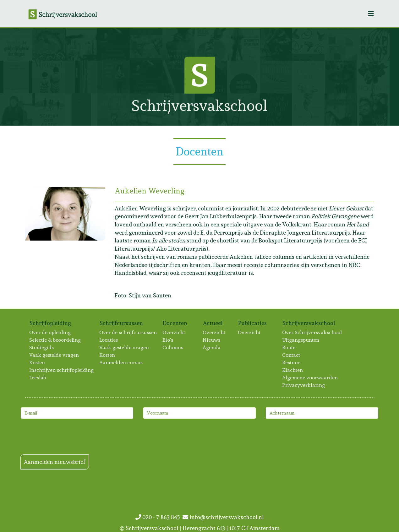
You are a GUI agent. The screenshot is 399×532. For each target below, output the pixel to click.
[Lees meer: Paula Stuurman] (146, 44)
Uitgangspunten (301, 340)
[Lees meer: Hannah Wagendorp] (373, 109)
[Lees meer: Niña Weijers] (341, 109)
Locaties (109, 340)
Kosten (37, 363)
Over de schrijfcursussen (128, 332)
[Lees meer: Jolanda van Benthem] (16, 109)
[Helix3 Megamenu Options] (371, 14)
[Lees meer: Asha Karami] (81, 77)
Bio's (168, 340)
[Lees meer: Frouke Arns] (16, 44)
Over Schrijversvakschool (312, 332)
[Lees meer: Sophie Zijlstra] (49, 77)
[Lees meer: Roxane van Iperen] (49, 109)
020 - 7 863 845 (159, 517)
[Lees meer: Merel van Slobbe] (276, 109)
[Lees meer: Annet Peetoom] (341, 44)
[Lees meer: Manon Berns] (341, 77)
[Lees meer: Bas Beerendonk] (276, 44)
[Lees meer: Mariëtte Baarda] (114, 44)
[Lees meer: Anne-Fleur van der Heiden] (373, 44)
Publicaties (253, 323)
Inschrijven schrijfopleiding (62, 370)
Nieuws (212, 340)
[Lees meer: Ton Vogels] (81, 44)
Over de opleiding (50, 332)
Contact (291, 355)
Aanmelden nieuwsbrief (55, 462)
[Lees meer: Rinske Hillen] (373, 77)
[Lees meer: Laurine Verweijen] (81, 109)
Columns (173, 347)
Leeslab (38, 378)
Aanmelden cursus (121, 363)
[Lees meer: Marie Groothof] (16, 77)
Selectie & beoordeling (55, 340)
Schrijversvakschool (309, 323)
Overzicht (174, 332)
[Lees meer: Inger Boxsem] (276, 77)
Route (289, 347)
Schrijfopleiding (50, 323)
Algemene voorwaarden (310, 378)
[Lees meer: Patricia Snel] (179, 44)
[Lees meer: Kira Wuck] (114, 77)
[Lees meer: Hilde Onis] (49, 44)
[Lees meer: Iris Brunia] (308, 77)
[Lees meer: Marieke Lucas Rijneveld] (211, 44)
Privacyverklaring (304, 385)
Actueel (213, 323)
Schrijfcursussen (121, 323)
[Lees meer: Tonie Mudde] (243, 44)
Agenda (212, 347)
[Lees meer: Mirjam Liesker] (308, 44)
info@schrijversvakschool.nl (223, 517)
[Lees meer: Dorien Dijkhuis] (308, 109)
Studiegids (42, 347)
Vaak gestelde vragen (54, 355)
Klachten (293, 370)
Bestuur (291, 363)
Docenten (175, 323)
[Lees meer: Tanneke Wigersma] (114, 109)
